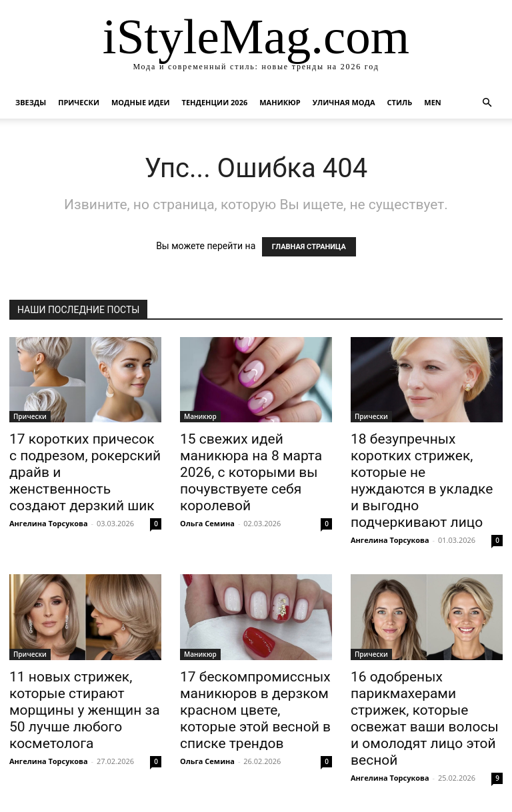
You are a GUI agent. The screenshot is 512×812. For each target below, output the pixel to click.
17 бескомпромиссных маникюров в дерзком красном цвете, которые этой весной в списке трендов (255, 710)
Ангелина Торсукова (49, 523)
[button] (487, 103)
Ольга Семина (207, 523)
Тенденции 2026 (215, 102)
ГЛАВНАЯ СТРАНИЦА (309, 247)
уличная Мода (344, 102)
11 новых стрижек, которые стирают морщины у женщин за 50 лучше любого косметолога (85, 710)
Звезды (31, 102)
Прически (79, 102)
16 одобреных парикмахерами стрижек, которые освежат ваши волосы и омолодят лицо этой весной (425, 718)
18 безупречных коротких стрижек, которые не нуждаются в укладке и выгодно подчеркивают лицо (422, 481)
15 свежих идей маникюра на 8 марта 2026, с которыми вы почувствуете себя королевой (251, 472)
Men (432, 102)
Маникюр (280, 102)
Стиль (400, 102)
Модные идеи (141, 102)
